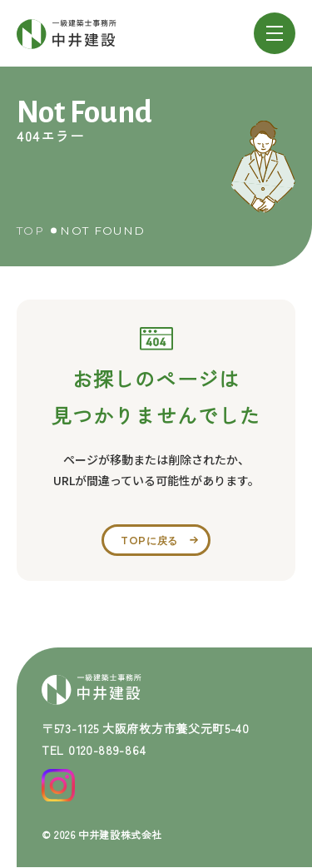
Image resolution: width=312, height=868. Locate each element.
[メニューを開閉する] (275, 33)
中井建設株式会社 (120, 834)
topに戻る (149, 541)
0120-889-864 (107, 750)
